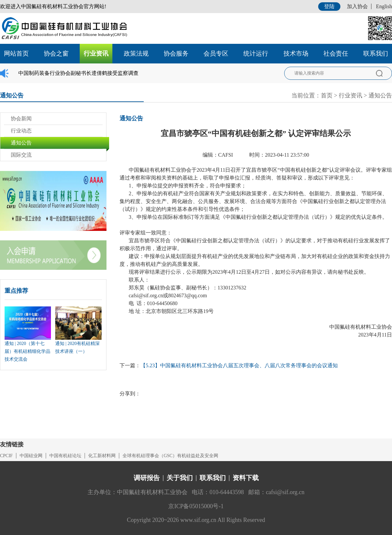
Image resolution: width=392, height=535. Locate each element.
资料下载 (246, 478)
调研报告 (147, 478)
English (384, 6)
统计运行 (256, 53)
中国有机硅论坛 (65, 456)
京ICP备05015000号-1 (196, 506)
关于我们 (180, 478)
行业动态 (21, 131)
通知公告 (380, 95)
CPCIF (6, 456)
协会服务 (176, 53)
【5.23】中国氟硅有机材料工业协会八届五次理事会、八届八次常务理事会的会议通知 (239, 365)
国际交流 (21, 155)
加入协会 (357, 6)
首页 (327, 95)
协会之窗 (56, 53)
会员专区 (216, 53)
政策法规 (136, 53)
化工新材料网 (102, 456)
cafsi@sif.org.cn (146, 295)
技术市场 (296, 53)
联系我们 (376, 53)
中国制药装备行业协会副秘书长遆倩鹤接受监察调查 (78, 73)
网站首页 (16, 53)
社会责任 (336, 53)
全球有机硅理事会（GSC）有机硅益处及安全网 (170, 456)
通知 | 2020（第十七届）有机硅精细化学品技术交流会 (27, 351)
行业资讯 (96, 53)
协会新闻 (21, 119)
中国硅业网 (31, 456)
